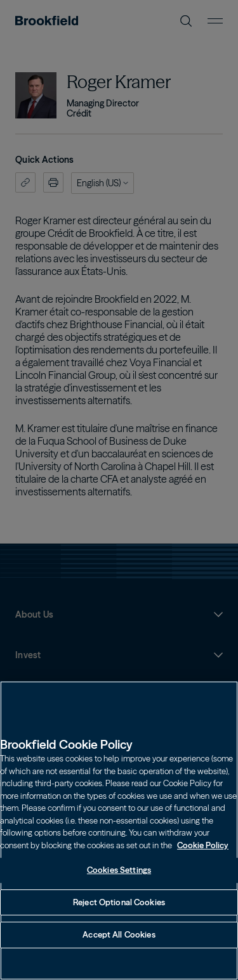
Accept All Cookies (119, 934)
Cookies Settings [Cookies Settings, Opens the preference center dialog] (119, 870)
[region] (119, 830)
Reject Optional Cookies (119, 902)
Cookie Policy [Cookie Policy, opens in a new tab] (203, 845)
